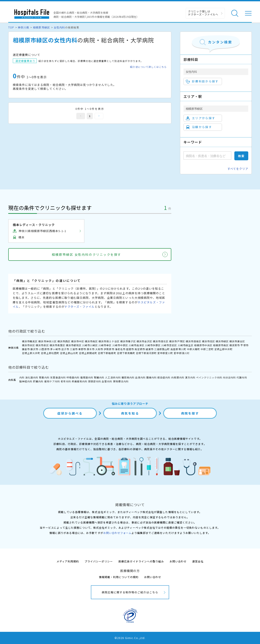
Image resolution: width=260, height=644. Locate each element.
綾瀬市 (150, 349)
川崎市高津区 (137, 345)
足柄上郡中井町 (223, 349)
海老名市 (120, 349)
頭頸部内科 (95, 381)
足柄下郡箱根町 (107, 353)
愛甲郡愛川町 (165, 353)
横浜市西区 (64, 341)
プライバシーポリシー (99, 561)
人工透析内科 (113, 377)
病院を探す (190, 413)
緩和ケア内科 (52, 381)
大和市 (99, 349)
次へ (99, 116)
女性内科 (59, 27)
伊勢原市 (109, 349)
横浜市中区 (78, 341)
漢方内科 (190, 377)
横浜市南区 (91, 341)
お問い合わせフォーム (117, 533)
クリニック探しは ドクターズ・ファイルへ (203, 13)
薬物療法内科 (121, 381)
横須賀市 (235, 345)
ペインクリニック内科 (209, 377)
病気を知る (130, 413)
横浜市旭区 (208, 341)
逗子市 (65, 349)
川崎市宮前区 (169, 345)
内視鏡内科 (178, 377)
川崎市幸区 (105, 345)
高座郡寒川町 (178, 349)
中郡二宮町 (207, 349)
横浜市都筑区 (74, 345)
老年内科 (66, 381)
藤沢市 (34, 349)
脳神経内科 (26, 381)
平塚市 (244, 345)
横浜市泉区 (42, 345)
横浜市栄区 (28, 345)
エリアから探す (201, 118)
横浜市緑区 (222, 341)
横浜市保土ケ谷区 (109, 341)
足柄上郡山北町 (69, 353)
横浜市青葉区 (57, 345)
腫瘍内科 (152, 377)
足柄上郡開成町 (88, 353)
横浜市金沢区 (144, 341)
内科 (22, 377)
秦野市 (82, 349)
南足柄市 (140, 349)
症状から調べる (70, 413)
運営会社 (198, 561)
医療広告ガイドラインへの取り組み (141, 561)
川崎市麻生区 (186, 345)
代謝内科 (242, 377)
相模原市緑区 (41, 27)
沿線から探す (199, 127)
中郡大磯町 (193, 349)
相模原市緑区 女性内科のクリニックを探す (86, 254)
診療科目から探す (202, 81)
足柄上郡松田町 (50, 353)
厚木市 (91, 349)
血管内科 (107, 381)
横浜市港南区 (193, 341)
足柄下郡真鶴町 (126, 353)
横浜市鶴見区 (30, 341)
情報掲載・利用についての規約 (119, 577)
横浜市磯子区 (128, 341)
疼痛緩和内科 (80, 381)
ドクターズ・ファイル (80, 307)
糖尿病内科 (128, 377)
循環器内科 (87, 377)
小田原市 (44, 349)
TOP (11, 27)
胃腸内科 (44, 377)
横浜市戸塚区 (177, 341)
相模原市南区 (221, 345)
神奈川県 (23, 27)
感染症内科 (164, 377)
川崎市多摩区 (153, 345)
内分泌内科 (229, 377)
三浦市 (74, 349)
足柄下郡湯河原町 (146, 353)
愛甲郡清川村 (182, 353)
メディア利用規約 (68, 561)
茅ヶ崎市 (55, 349)
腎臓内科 (99, 377)
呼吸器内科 (73, 377)
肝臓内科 (38, 381)
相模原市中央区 (203, 345)
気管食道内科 (58, 377)
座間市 (130, 349)
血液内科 (140, 377)
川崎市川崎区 (90, 345)
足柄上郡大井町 (31, 353)
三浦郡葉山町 (162, 349)
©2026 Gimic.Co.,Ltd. (130, 638)
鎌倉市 (26, 349)
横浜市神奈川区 (47, 341)
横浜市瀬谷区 (237, 341)
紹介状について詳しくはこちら (148, 67)
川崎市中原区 (120, 345)
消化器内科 (32, 377)
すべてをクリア (238, 169)
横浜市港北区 (161, 341)
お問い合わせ (178, 561)
